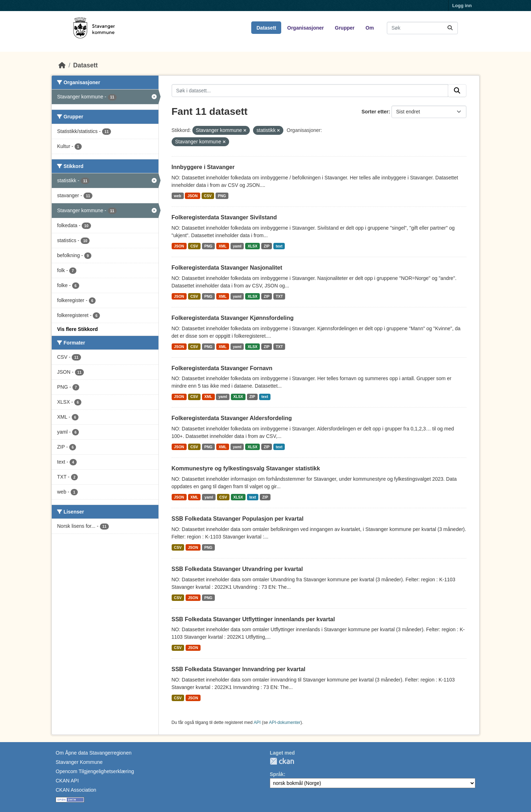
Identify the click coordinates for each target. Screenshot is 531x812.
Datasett (266, 28)
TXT (279, 296)
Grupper (345, 28)
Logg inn (462, 6)
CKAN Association (76, 790)
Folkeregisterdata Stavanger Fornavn (222, 368)
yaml (237, 246)
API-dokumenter (285, 722)
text (279, 246)
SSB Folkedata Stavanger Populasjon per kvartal (238, 519)
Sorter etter (375, 112)
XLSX (252, 246)
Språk (277, 774)
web (177, 196)
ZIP (267, 246)
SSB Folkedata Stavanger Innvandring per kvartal (239, 669)
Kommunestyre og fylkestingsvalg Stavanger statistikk (246, 468)
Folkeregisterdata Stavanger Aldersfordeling (232, 418)
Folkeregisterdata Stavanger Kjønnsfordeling (233, 318)
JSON (193, 196)
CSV (208, 196)
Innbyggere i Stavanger (203, 167)
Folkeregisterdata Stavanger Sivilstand (224, 217)
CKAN (282, 761)
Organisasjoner (306, 28)
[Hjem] (62, 65)
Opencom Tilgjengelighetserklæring (95, 771)
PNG (222, 196)
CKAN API (67, 781)
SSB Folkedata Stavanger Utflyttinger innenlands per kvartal (253, 619)
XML (223, 246)
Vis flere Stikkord (77, 329)
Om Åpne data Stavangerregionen (93, 753)
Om (370, 28)
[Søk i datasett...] (422, 28)
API (257, 722)
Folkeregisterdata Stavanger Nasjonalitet (227, 268)
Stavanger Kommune (79, 762)
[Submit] (450, 28)
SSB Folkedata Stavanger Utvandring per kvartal (237, 569)
